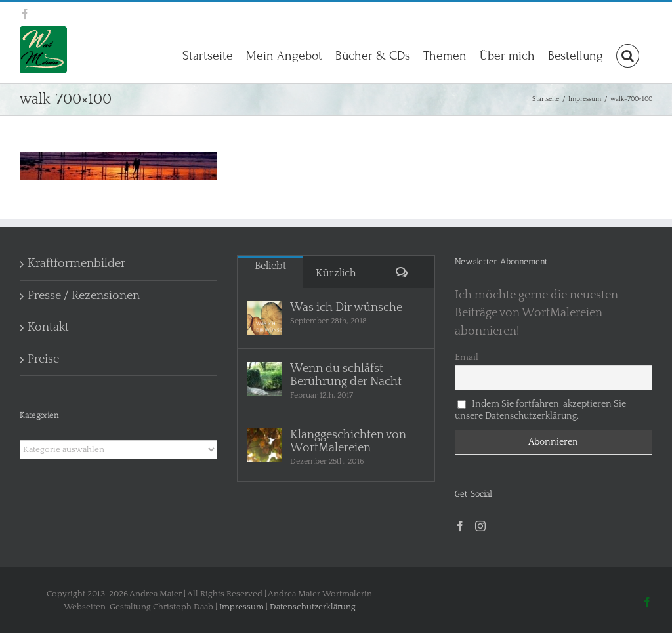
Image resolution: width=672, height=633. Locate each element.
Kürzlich (336, 273)
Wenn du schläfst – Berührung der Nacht (346, 375)
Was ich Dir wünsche (346, 308)
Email (467, 357)
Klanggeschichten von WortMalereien (348, 441)
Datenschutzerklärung (313, 607)
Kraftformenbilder (76, 264)
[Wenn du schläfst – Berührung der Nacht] (264, 379)
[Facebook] (460, 526)
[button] (628, 54)
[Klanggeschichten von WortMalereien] (264, 445)
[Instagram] (480, 526)
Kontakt (48, 327)
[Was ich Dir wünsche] (264, 318)
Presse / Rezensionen (84, 296)
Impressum (241, 607)
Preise (43, 359)
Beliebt (270, 266)
